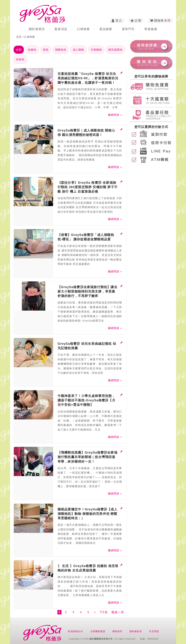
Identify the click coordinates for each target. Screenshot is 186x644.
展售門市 (128, 29)
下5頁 (104, 612)
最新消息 (61, 29)
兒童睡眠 (96, 50)
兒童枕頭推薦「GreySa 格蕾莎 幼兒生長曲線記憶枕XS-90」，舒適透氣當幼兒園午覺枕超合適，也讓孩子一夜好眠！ (88, 78)
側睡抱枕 (61, 50)
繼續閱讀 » (115, 115)
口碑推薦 (83, 29)
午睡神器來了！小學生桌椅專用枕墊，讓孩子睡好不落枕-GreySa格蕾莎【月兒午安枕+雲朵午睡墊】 (86, 400)
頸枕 (46, 50)
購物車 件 (160, 21)
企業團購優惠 (98, 631)
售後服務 (151, 29)
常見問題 (154, 631)
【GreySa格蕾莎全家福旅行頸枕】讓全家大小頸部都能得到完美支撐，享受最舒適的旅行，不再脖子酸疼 (88, 291)
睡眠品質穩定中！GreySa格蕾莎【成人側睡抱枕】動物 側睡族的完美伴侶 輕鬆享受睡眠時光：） (88, 514)
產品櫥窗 (106, 29)
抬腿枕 (32, 50)
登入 (117, 21)
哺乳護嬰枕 (115, 50)
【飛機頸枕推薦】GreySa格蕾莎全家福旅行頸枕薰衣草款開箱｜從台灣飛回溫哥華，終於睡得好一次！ (88, 457)
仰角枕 (20, 59)
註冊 (136, 21)
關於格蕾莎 (37, 29)
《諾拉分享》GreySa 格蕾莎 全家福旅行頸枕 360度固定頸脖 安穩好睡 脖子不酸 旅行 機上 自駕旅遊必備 (88, 187)
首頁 (19, 37)
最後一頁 (118, 612)
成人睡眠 (79, 50)
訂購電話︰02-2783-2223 (121, 6)
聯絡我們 (117, 631)
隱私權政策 (136, 631)
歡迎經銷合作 (76, 631)
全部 (19, 50)
